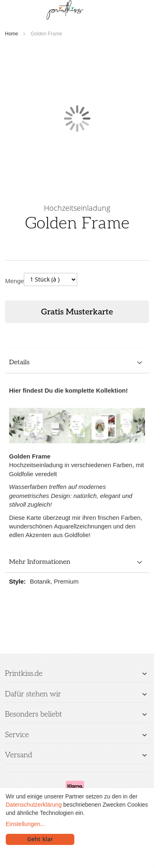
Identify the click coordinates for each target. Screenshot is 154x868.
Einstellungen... (25, 824)
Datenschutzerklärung (34, 805)
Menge (15, 281)
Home (11, 34)
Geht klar (40, 839)
